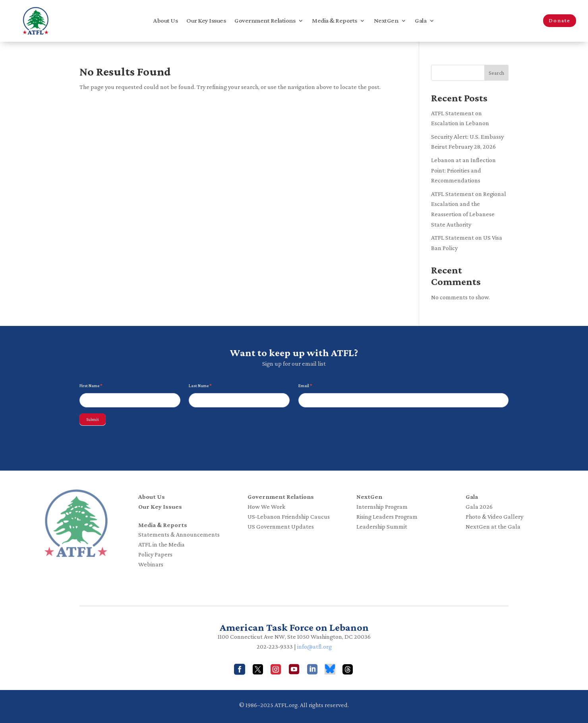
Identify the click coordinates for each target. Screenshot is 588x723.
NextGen (386, 21)
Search (496, 73)
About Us (165, 21)
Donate (560, 20)
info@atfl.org (314, 646)
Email (305, 386)
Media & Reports (335, 21)
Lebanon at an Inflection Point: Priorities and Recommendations (463, 170)
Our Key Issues (206, 21)
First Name (91, 386)
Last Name (200, 386)
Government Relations (265, 21)
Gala (421, 21)
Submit (93, 419)
